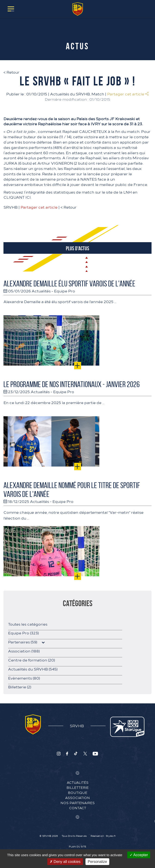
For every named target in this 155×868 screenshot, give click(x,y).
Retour (11, 72)
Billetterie (20, 687)
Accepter (139, 855)
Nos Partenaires (78, 803)
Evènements (24, 678)
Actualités (41, 291)
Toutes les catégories (28, 624)
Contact (78, 808)
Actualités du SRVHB (70, 94)
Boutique (78, 793)
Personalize (97, 862)
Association (24, 651)
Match (98, 94)
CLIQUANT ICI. (17, 197)
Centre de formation (32, 660)
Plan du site (77, 846)
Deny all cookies (65, 862)
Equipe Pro (65, 291)
